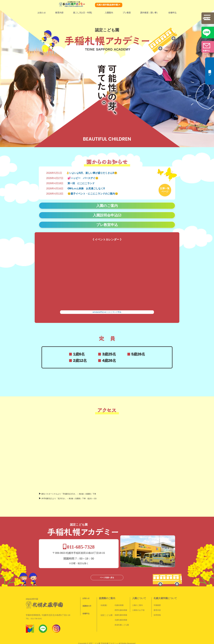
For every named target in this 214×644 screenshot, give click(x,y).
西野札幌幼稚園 (119, 599)
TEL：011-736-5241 (34, 602)
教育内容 (59, 13)
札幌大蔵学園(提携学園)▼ (109, 5)
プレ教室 (127, 13)
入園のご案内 (107, 204)
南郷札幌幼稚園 (119, 604)
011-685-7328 (107, 535)
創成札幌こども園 (120, 613)
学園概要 (155, 594)
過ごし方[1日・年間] (82, 13)
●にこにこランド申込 (113, 311)
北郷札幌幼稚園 (119, 608)
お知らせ (42, 13)
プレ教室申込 (107, 224)
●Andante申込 (98, 311)
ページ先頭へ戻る (107, 566)
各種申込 (172, 13)
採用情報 (155, 604)
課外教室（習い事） (150, 13)
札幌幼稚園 (117, 594)
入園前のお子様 (136, 599)
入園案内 (109, 13)
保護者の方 (85, 594)
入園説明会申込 (107, 214)
